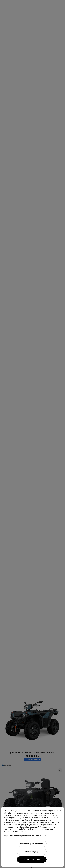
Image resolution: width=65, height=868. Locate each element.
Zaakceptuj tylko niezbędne (32, 844)
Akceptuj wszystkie (32, 859)
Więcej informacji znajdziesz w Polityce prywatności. (25, 836)
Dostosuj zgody (32, 852)
